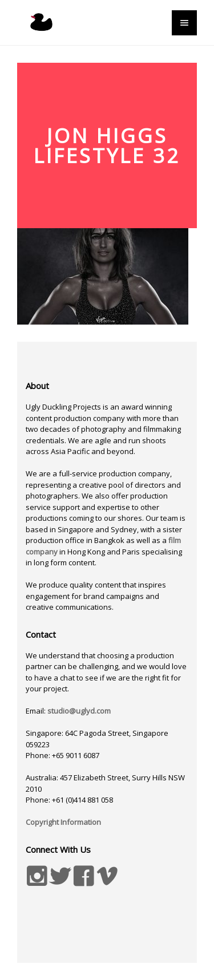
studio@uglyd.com (79, 711)
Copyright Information (63, 822)
